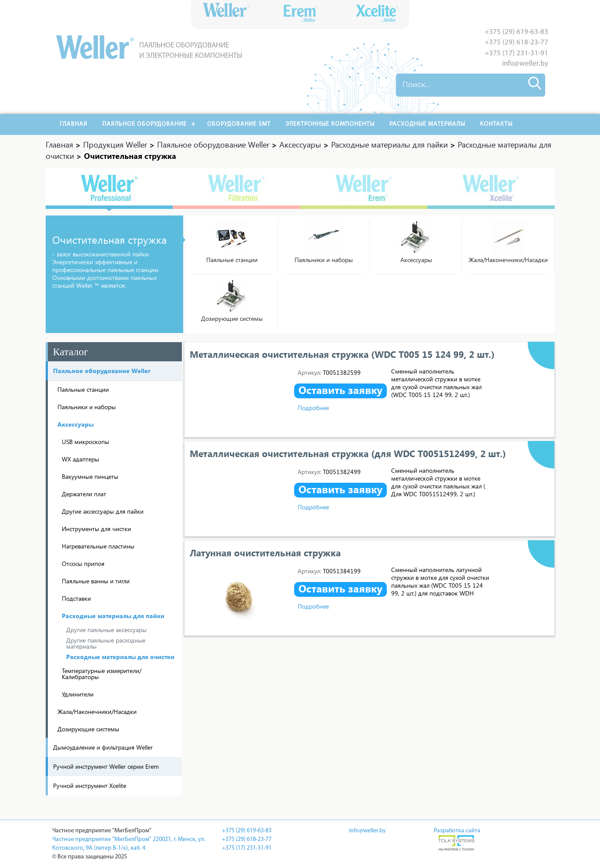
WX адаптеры (80, 459)
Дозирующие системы (232, 318)
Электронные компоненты (330, 124)
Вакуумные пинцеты (90, 476)
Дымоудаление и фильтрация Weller (103, 747)
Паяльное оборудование (144, 124)
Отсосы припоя (83, 564)
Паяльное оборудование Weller (102, 371)
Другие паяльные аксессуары (106, 630)
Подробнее (313, 408)
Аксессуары (416, 260)
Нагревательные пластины (98, 546)
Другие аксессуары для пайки (103, 511)
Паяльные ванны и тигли (96, 581)
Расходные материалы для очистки (120, 657)
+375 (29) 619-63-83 (516, 32)
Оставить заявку (340, 390)
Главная (74, 124)
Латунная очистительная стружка (265, 552)
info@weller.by (525, 64)
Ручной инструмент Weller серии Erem (106, 766)
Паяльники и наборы (324, 260)
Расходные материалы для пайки (113, 616)
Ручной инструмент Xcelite (90, 786)
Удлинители (78, 694)
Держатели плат (84, 494)
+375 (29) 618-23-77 (516, 42)
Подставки (76, 598)
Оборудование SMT (239, 124)
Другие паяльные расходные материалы (106, 643)
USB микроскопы (85, 442)
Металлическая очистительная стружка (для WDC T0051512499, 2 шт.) (348, 453)
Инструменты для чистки (96, 529)
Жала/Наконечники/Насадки (508, 260)
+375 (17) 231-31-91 (516, 53)
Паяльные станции (232, 260)
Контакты (496, 124)
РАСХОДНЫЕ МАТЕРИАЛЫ (427, 124)
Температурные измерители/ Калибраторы (102, 674)
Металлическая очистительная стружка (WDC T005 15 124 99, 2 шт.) (342, 354)
